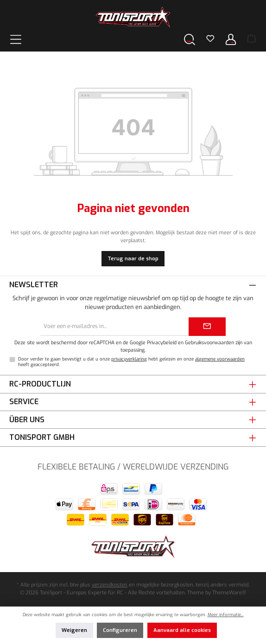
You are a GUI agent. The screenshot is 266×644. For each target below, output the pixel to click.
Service (24, 402)
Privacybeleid (162, 342)
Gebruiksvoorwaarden (209, 342)
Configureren (120, 630)
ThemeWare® (229, 593)
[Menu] (16, 39)
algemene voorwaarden (220, 359)
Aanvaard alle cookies (182, 630)
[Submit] (207, 327)
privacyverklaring (129, 359)
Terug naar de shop (133, 259)
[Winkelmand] (252, 39)
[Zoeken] (190, 39)
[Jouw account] (231, 39)
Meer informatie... (226, 615)
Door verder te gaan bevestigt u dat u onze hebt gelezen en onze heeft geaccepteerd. (131, 362)
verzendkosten (110, 585)
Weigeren (74, 630)
